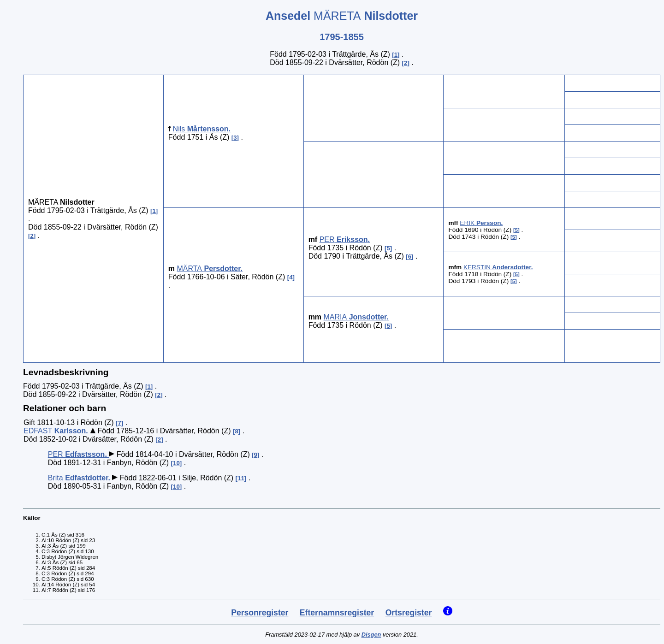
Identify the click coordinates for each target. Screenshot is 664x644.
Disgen (371, 635)
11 (241, 478)
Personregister (260, 613)
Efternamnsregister (337, 613)
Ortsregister (409, 613)
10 (176, 463)
